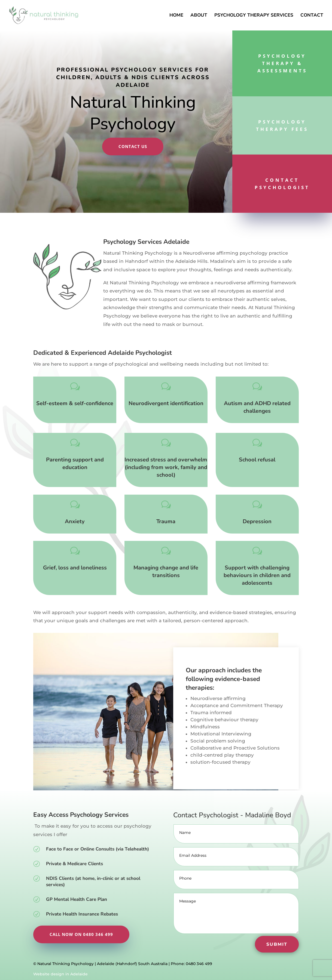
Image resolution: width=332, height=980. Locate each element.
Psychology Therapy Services (254, 16)
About (199, 16)
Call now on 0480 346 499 (81, 934)
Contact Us (133, 146)
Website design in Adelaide (60, 974)
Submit (277, 944)
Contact (312, 16)
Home (176, 16)
